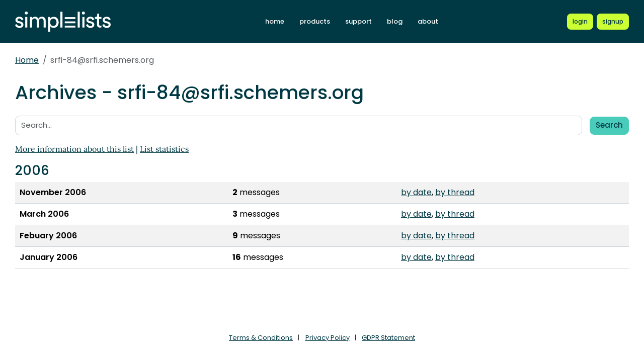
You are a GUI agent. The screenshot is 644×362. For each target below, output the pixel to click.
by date (416, 192)
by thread (455, 192)
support (358, 21)
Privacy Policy (328, 338)
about (428, 21)
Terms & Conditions (261, 338)
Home (27, 60)
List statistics (164, 149)
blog (395, 21)
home (275, 21)
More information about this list (74, 149)
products (315, 21)
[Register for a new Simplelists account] (613, 22)
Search (609, 125)
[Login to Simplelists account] (580, 22)
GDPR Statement (388, 338)
